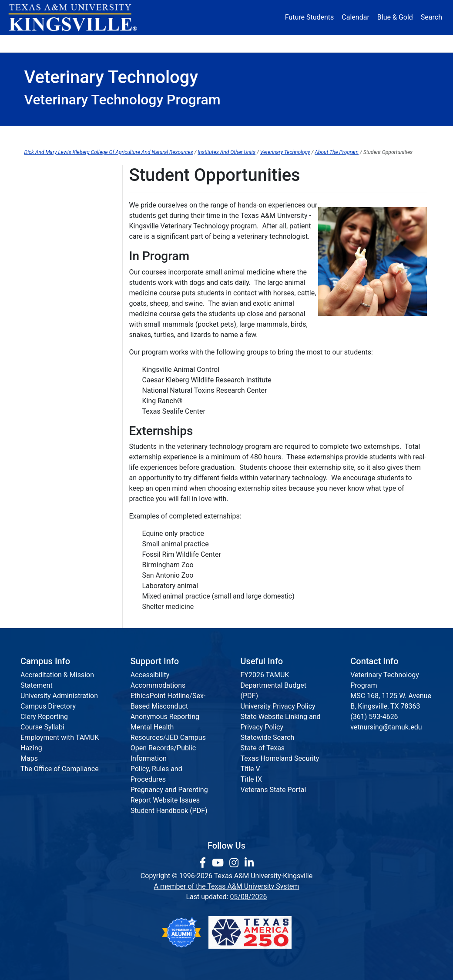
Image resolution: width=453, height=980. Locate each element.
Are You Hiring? (48, 309)
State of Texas (263, 748)
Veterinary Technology (285, 152)
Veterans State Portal (273, 790)
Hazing (31, 748)
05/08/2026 (248, 897)
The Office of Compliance (60, 769)
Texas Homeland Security (280, 758)
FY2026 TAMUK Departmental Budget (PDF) (273, 685)
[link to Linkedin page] (249, 863)
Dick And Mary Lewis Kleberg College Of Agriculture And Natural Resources (109, 152)
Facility (35, 237)
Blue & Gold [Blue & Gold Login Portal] (395, 17)
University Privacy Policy (278, 706)
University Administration (59, 696)
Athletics (362, 43)
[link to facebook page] (204, 863)
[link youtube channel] (219, 863)
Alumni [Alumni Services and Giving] (317, 43)
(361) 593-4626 (374, 717)
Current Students (265, 135)
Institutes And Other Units (226, 152)
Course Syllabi (42, 727)
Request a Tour (48, 291)
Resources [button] (264, 43)
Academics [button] (155, 43)
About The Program (337, 152)
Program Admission (158, 135)
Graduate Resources (372, 135)
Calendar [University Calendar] (355, 17)
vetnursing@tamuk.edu (386, 727)
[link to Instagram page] (235, 863)
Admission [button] (96, 43)
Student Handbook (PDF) (169, 811)
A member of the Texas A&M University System (227, 886)
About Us (63, 135)
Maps (29, 758)
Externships (42, 273)
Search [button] (431, 17)
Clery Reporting (44, 717)
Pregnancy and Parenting (169, 790)
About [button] (44, 43)
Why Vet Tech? (47, 202)
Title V (250, 769)
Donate (408, 43)
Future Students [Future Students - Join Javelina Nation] (310, 17)
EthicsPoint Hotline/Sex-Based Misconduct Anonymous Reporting (168, 706)
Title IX (252, 779)
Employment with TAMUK (60, 738)
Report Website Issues (165, 800)
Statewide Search (268, 738)
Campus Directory (48, 706)
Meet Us (37, 219)
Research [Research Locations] (212, 43)
